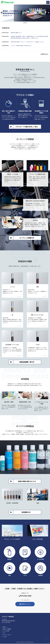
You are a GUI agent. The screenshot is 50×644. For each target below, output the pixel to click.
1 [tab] (24, 23)
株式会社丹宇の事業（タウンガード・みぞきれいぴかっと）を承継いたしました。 (28, 42)
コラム (4, 633)
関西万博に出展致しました (16, 33)
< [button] (2, 13)
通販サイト (5, 627)
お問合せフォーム (25, 604)
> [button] (48, 13)
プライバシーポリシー (7, 635)
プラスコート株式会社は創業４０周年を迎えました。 (22, 46)
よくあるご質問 (6, 631)
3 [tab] (27, 23)
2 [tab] (25, 23)
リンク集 (5, 637)
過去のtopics (45, 54)
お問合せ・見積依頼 (7, 629)
